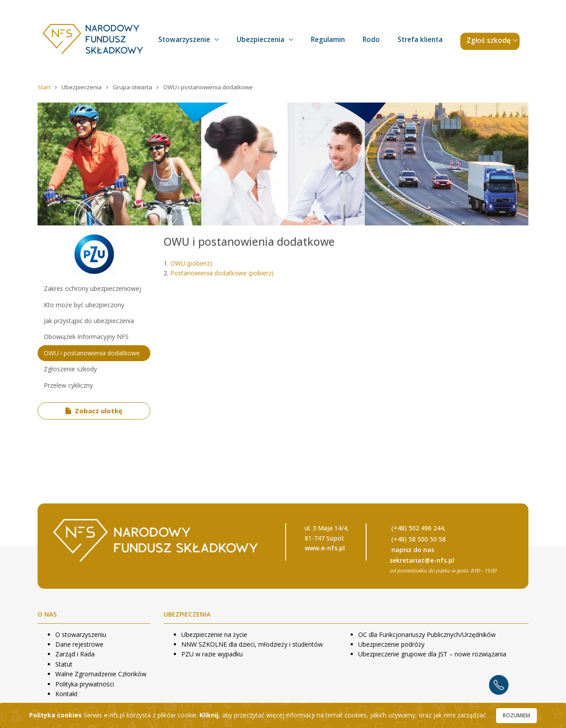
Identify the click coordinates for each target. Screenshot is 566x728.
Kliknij (209, 715)
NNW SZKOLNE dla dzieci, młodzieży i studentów (252, 644)
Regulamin (328, 40)
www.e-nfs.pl (325, 548)
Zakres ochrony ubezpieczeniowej (92, 288)
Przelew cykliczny (68, 385)
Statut (64, 664)
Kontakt (67, 694)
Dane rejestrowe (79, 644)
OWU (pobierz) (191, 263)
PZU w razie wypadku (212, 654)
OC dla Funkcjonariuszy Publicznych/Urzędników (427, 635)
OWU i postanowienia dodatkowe (92, 353)
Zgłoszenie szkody (70, 369)
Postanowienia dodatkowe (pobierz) (222, 273)
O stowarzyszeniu (81, 635)
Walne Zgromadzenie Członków (101, 674)
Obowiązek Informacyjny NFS (86, 337)
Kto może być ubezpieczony (84, 305)
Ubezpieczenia (260, 40)
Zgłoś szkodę (489, 40)
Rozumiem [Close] (516, 715)
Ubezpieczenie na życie (214, 635)
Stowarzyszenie (184, 40)
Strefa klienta (420, 40)
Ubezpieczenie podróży (391, 644)
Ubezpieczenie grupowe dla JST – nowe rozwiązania (432, 654)
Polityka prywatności (85, 684)
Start (45, 87)
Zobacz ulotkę (94, 411)
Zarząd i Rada (75, 654)
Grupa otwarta (133, 87)
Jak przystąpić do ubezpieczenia (89, 321)
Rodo (371, 40)
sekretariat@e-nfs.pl (422, 560)
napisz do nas (413, 550)
